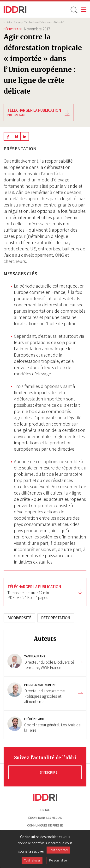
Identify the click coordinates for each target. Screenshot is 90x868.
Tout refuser (32, 860)
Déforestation (56, 618)
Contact (45, 810)
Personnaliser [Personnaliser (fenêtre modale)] (58, 860)
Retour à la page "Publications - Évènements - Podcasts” (35, 22)
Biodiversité (19, 618)
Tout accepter (58, 850)
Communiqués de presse (45, 825)
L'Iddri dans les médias (45, 818)
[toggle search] (74, 10)
